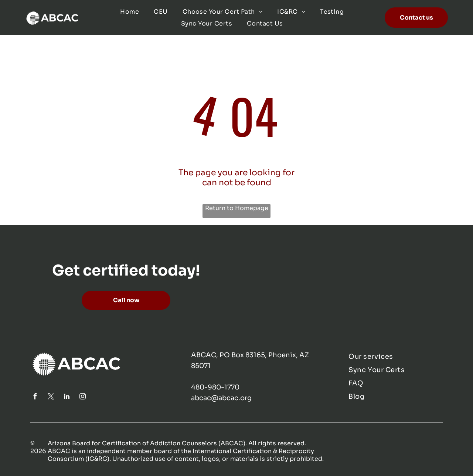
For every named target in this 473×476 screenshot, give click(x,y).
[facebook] (35, 397)
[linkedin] (67, 397)
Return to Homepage (237, 208)
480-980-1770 (215, 387)
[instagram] (83, 397)
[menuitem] (130, 12)
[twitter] (51, 397)
